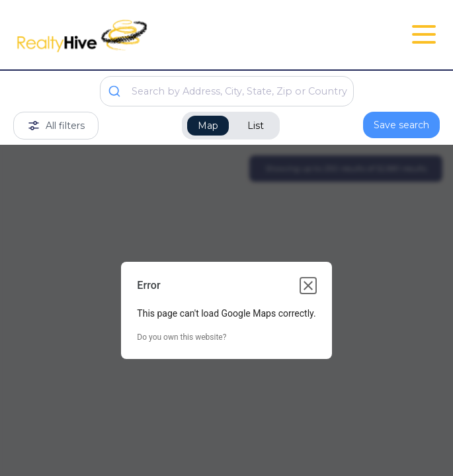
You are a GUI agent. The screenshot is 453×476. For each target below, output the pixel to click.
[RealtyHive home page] (155, 35)
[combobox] (227, 91)
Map (208, 126)
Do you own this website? (182, 337)
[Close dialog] (308, 286)
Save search (401, 125)
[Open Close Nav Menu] (424, 34)
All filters (56, 126)
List (256, 126)
